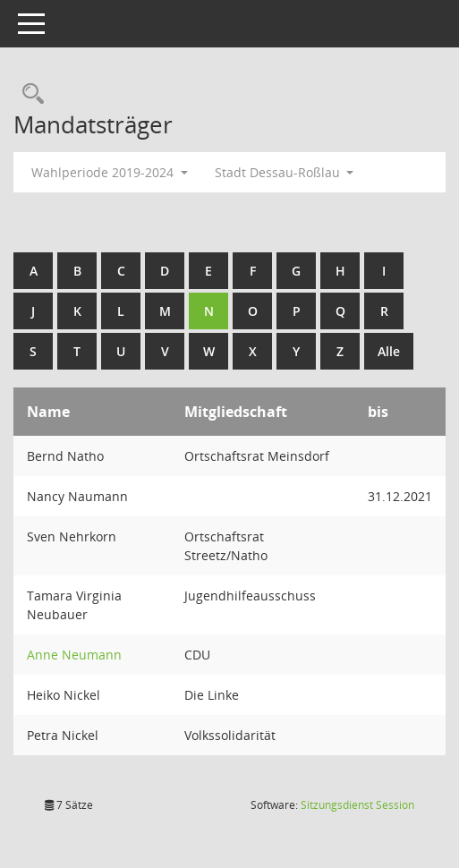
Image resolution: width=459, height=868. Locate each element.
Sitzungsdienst (357, 805)
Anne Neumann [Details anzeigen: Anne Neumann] (74, 655)
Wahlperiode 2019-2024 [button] (110, 172)
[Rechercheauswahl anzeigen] (29, 94)
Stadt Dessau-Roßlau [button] (285, 172)
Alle (389, 351)
